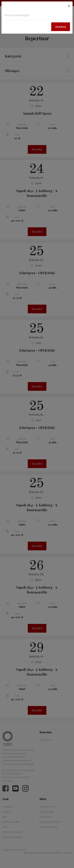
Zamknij (61, 27)
